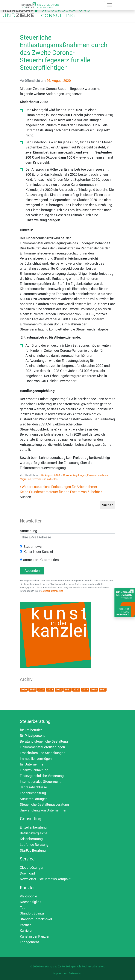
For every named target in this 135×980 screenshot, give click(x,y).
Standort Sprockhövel (36, 919)
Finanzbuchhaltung (34, 770)
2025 (33, 689)
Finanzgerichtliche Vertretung (42, 776)
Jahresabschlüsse (33, 787)
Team (24, 908)
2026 (24, 689)
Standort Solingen (33, 913)
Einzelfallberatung (33, 827)
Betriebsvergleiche (34, 833)
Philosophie (28, 896)
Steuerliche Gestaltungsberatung (44, 804)
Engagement (29, 942)
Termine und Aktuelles (45, 479)
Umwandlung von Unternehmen (44, 810)
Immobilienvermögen (36, 759)
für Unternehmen (33, 764)
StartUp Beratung (33, 850)
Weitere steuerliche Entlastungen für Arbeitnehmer (59, 487)
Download (27, 873)
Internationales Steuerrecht (40, 782)
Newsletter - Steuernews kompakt (45, 879)
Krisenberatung (31, 839)
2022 (59, 689)
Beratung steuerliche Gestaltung (44, 741)
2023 (50, 689)
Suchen (25, 497)
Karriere (26, 931)
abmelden (51, 560)
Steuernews (33, 547)
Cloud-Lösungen (32, 867)
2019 (85, 689)
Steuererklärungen (34, 799)
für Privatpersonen (34, 736)
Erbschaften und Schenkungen (43, 753)
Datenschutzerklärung (52, 591)
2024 (41, 689)
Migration (25, 479)
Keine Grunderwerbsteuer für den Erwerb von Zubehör (61, 492)
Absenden (32, 571)
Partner (25, 925)
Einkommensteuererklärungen (42, 747)
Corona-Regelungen (75, 475)
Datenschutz (76, 973)
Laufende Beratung (34, 845)
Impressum (60, 973)
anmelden (31, 560)
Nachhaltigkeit (31, 902)
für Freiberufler (31, 730)
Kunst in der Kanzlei (38, 552)
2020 (76, 689)
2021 (68, 689)
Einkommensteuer (98, 475)
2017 (103, 689)
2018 (94, 689)
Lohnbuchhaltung (33, 793)
